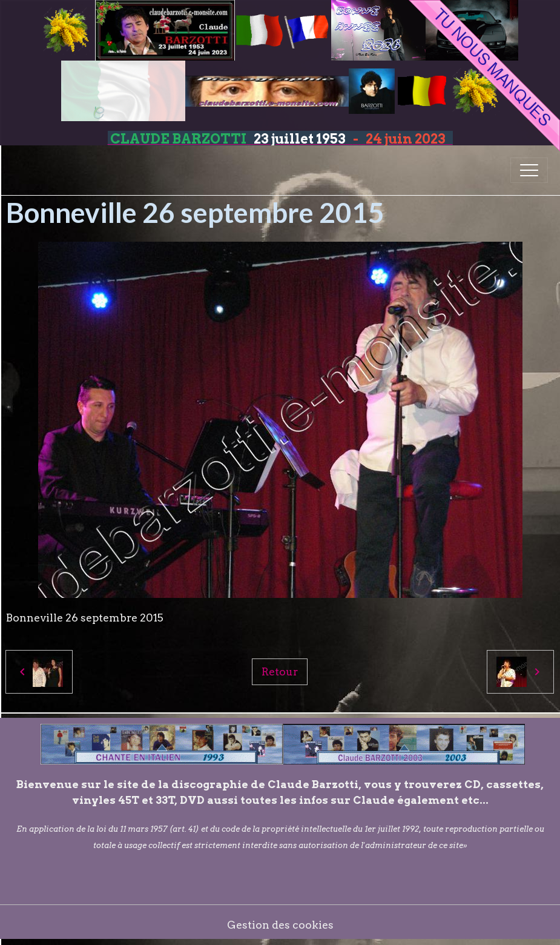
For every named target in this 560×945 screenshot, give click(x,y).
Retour (280, 671)
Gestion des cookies (280, 925)
